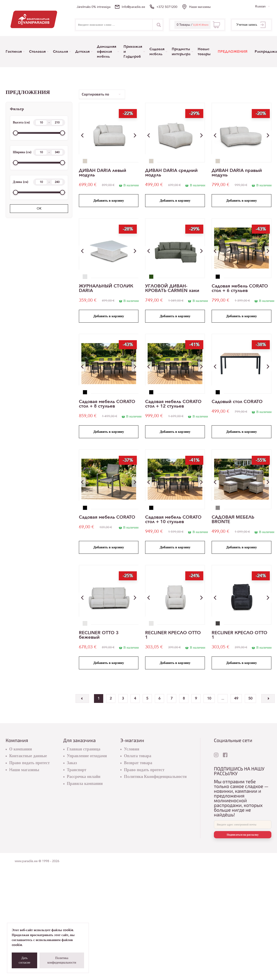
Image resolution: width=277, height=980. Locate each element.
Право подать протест (30, 763)
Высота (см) (39, 123)
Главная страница (84, 749)
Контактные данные (28, 756)
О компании (21, 749)
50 (250, 698)
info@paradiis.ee (133, 7)
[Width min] (41, 152)
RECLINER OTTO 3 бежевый (99, 635)
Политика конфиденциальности (62, 960)
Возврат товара (138, 763)
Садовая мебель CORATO (107, 517)
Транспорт (77, 770)
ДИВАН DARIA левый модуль (103, 173)
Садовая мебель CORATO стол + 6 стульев (240, 288)
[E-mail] (243, 825)
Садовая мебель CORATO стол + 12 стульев (173, 404)
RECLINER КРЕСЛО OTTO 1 (173, 635)
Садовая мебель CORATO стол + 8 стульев (107, 404)
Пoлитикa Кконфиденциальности (155, 777)
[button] (135, 135)
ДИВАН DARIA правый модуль (237, 173)
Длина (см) (39, 182)
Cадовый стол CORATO (237, 402)
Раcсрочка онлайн (84, 777)
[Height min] (41, 123)
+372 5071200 (167, 7)
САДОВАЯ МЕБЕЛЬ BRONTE (233, 520)
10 (209, 698)
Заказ (72, 763)
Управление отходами (87, 756)
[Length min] (41, 182)
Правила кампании (85, 784)
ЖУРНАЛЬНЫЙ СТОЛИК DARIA (106, 288)
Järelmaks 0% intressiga (94, 7)
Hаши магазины (200, 7)
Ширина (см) (39, 152)
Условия (132, 749)
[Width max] (57, 152)
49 (236, 698)
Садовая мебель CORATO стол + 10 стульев (173, 520)
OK (39, 209)
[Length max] (57, 182)
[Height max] (57, 123)
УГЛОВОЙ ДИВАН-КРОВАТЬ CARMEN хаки (172, 288)
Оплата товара (138, 756)
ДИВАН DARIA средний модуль (171, 173)
